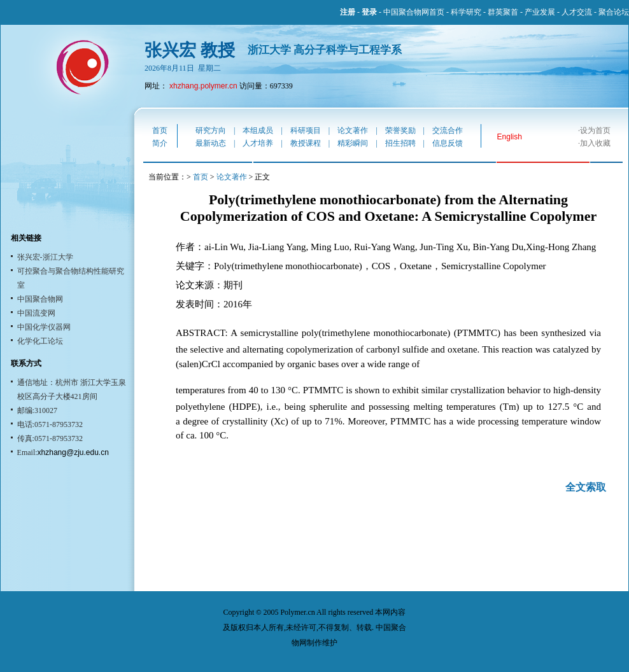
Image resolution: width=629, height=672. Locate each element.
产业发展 (540, 12)
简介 (160, 143)
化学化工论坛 (40, 341)
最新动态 (211, 143)
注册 (348, 12)
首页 (160, 130)
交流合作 (448, 130)
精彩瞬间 (353, 143)
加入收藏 (595, 143)
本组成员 (258, 130)
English (510, 137)
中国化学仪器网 (44, 327)
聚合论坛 (614, 12)
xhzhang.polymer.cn (203, 86)
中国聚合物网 (40, 299)
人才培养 (258, 143)
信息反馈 (448, 143)
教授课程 (306, 143)
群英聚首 (503, 12)
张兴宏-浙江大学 (45, 257)
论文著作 (353, 130)
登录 (369, 12)
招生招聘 (400, 143)
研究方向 (211, 130)
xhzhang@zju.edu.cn (73, 452)
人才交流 (577, 12)
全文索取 (586, 487)
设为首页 (595, 130)
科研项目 (306, 130)
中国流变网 (36, 313)
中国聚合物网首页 (414, 12)
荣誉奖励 (400, 130)
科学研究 (466, 12)
